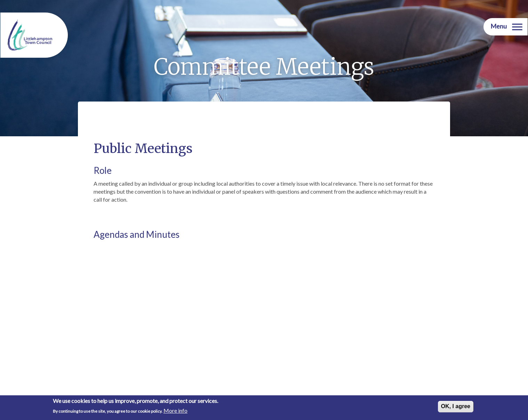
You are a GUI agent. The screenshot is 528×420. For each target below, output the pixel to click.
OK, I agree (456, 407)
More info (175, 411)
